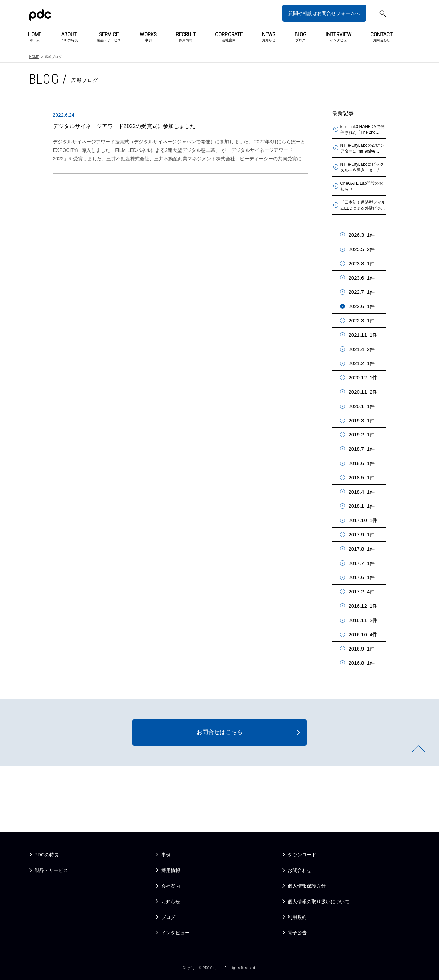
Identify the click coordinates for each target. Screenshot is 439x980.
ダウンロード (302, 855)
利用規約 (297, 917)
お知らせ (269, 37)
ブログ (300, 37)
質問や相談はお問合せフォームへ (324, 13)
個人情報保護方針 (307, 886)
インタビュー (338, 37)
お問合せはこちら (220, 733)
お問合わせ (382, 37)
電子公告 (297, 933)
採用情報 (186, 37)
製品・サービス (109, 37)
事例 (148, 37)
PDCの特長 (69, 37)
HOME (34, 57)
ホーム (35, 37)
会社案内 (229, 37)
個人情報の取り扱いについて (319, 902)
